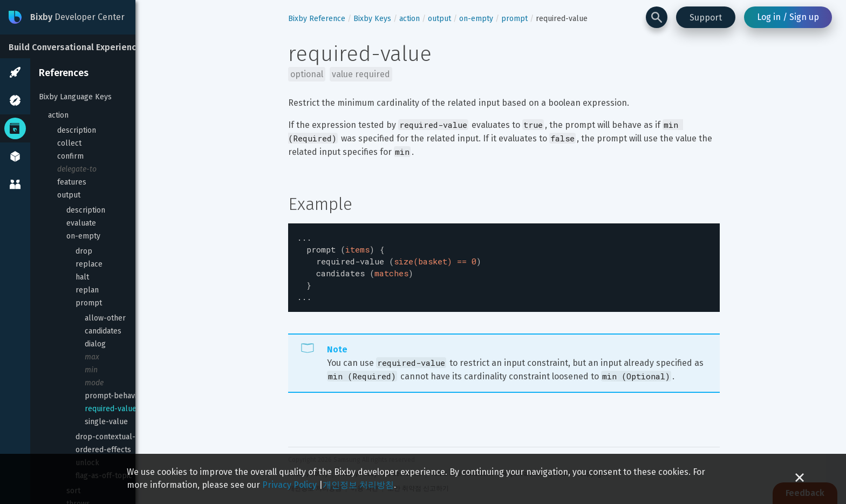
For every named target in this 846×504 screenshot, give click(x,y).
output (69, 195)
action (58, 115)
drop (84, 251)
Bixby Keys (372, 19)
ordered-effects (103, 450)
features (72, 182)
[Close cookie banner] (800, 479)
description (77, 130)
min (91, 370)
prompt (89, 303)
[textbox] (504, 264)
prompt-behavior (114, 396)
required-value (111, 409)
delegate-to (77, 169)
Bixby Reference (317, 19)
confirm (70, 156)
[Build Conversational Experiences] (81, 46)
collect (69, 143)
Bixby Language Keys (75, 97)
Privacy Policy (289, 485)
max (92, 357)
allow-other (105, 318)
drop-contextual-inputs (116, 437)
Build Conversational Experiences (77, 47)
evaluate (81, 223)
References (64, 73)
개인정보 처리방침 (358, 485)
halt (82, 277)
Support (706, 18)
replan (87, 290)
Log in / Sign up (788, 17)
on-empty (83, 236)
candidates (103, 331)
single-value (106, 422)
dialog (95, 344)
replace (89, 264)
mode (94, 383)
